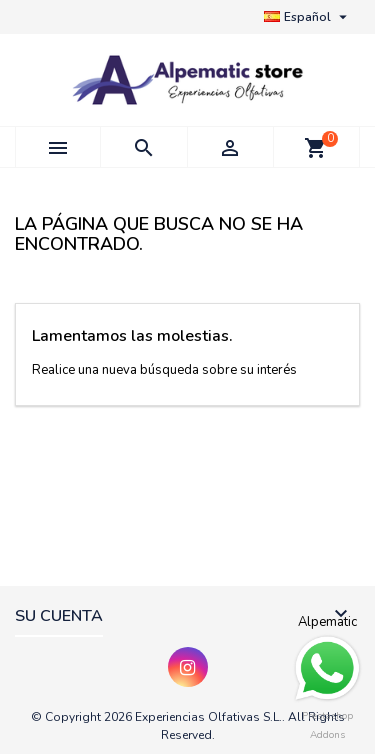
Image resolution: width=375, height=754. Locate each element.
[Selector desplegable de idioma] (308, 17)
